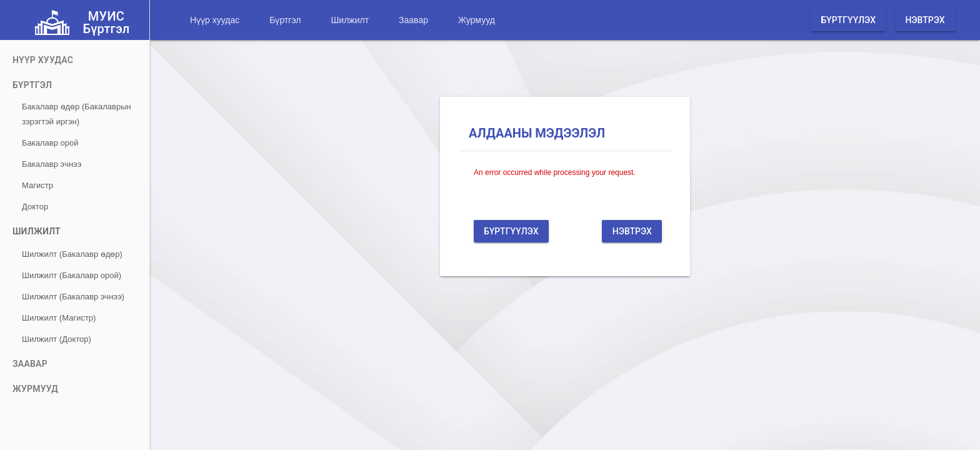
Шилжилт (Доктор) (57, 339)
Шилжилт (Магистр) (59, 318)
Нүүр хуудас (215, 20)
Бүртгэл (285, 20)
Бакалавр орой (50, 143)
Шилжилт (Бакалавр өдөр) (72, 254)
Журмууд (477, 20)
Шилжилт (350, 20)
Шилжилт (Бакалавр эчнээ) (73, 297)
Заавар (413, 20)
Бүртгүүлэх (848, 20)
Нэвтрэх (925, 20)
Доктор (35, 207)
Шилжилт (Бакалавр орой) (72, 275)
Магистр (37, 185)
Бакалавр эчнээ (52, 164)
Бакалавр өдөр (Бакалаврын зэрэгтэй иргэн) (77, 114)
